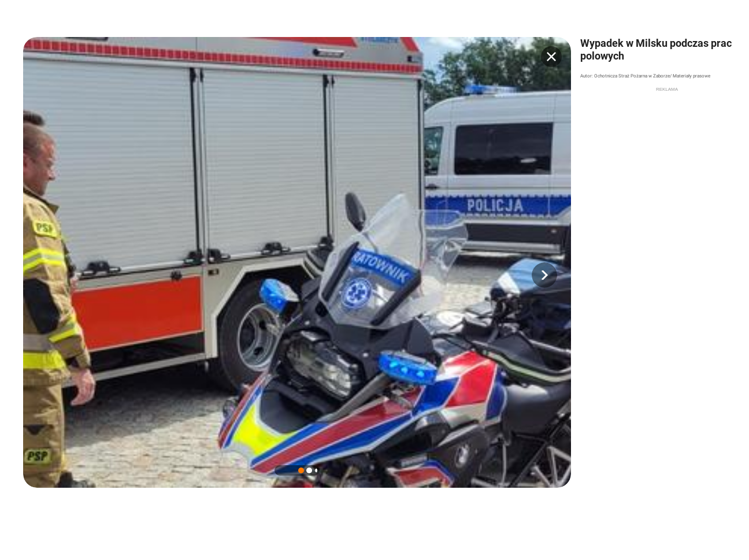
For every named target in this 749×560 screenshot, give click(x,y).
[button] (544, 275)
